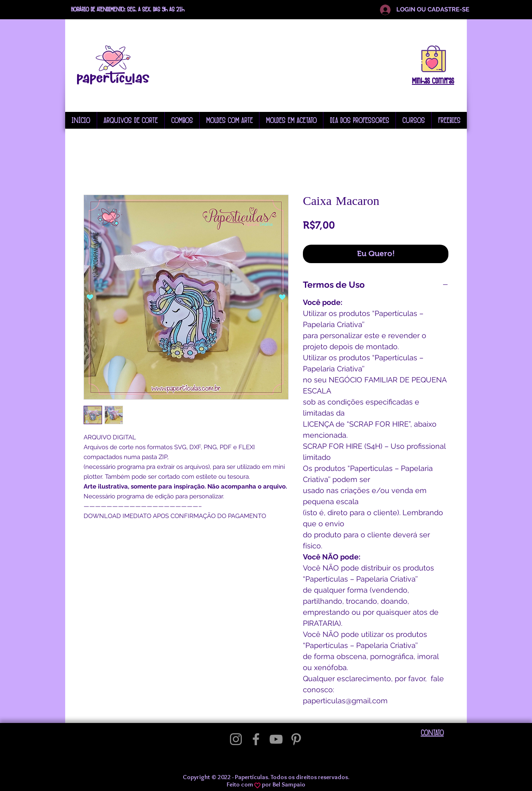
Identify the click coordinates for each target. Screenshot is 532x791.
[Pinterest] (296, 739)
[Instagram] (236, 739)
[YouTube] (276, 739)
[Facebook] (256, 739)
